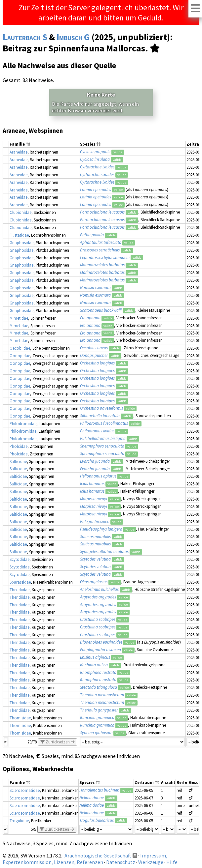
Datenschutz (121, 862)
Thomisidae (20, 718)
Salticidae (18, 461)
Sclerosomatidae (25, 790)
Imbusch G (73, 37)
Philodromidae (23, 423)
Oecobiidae (20, 348)
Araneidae (19, 152)
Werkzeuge (151, 862)
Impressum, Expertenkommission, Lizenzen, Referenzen (85, 859)
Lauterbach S (25, 37)
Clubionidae (20, 212)
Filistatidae (19, 235)
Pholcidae (19, 446)
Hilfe (172, 862)
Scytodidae (20, 559)
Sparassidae (20, 582)
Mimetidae (19, 318)
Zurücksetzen (58, 742)
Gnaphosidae (21, 243)
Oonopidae (20, 356)
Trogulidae (19, 821)
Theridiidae (20, 590)
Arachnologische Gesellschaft (98, 855)
